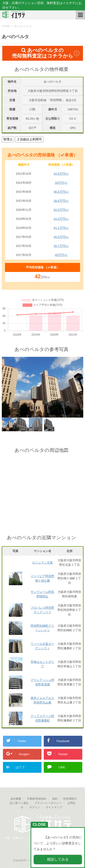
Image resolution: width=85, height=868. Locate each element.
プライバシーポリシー (48, 803)
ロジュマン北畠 (42, 563)
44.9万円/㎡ (61, 174)
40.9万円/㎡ (61, 237)
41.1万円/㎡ (61, 228)
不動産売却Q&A (37, 799)
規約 (55, 799)
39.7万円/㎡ (61, 246)
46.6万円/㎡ (61, 192)
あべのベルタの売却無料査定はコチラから (43, 53)
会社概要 (16, 799)
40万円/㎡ (61, 255)
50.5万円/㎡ (61, 210)
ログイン (35, 807)
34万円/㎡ (61, 183)
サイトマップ (54, 807)
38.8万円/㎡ (61, 201)
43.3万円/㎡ (61, 219)
